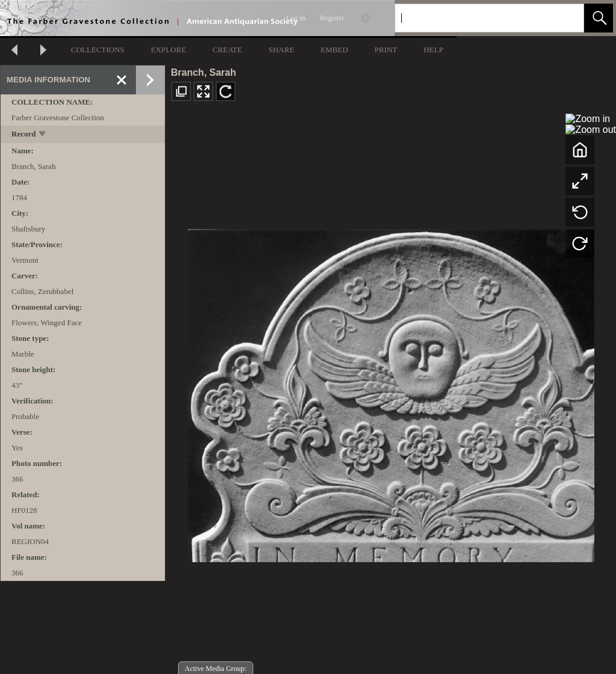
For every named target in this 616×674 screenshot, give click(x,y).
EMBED (334, 50)
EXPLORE (169, 50)
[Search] (475, 18)
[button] (599, 18)
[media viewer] (391, 392)
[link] (565, 18)
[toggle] (43, 135)
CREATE (227, 50)
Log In (296, 18)
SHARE (281, 50)
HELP (433, 50)
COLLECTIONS (98, 50)
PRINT (386, 50)
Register (332, 18)
